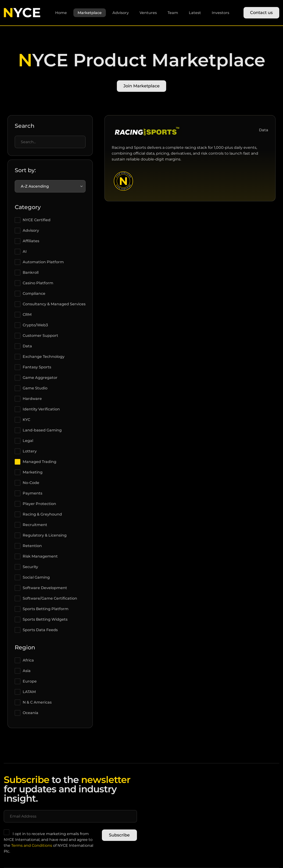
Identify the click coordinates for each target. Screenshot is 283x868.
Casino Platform (38, 283)
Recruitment (35, 525)
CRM (27, 315)
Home (61, 13)
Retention (32, 546)
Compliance (34, 293)
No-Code (31, 483)
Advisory (121, 13)
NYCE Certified (37, 220)
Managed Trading (39, 462)
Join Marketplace (141, 86)
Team (173, 13)
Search (25, 126)
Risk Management (40, 556)
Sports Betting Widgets (45, 619)
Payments (32, 493)
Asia (27, 671)
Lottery (30, 451)
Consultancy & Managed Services (54, 304)
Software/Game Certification (50, 598)
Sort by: (25, 170)
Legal (28, 441)
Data (27, 346)
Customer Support (40, 336)
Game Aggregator (40, 378)
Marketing (33, 472)
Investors (220, 13)
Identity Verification (41, 409)
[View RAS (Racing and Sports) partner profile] (147, 136)
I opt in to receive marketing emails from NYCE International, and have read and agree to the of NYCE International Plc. (48, 841)
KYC (26, 420)
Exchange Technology (44, 357)
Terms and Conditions (32, 845)
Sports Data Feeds (40, 630)
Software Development (45, 588)
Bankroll (31, 272)
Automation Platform (43, 262)
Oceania (30, 713)
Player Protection (39, 504)
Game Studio (35, 388)
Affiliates (31, 241)
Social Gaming (36, 577)
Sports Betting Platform (46, 609)
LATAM (29, 692)
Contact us (261, 13)
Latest (195, 13)
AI (25, 251)
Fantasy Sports (37, 367)
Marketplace (90, 13)
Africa (28, 660)
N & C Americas (37, 702)
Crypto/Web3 (35, 325)
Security (30, 567)
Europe (30, 681)
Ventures (148, 13)
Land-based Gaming (42, 430)
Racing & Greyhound (42, 514)
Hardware (32, 399)
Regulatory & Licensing (45, 535)
